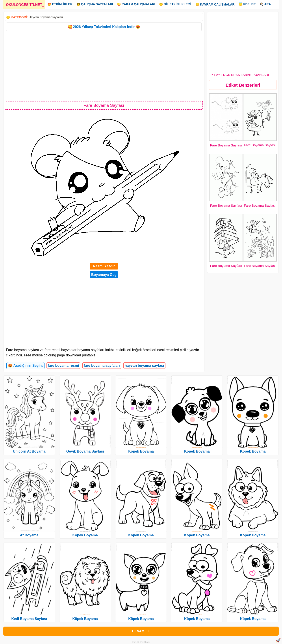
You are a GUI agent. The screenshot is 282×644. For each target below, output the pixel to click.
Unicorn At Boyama (29, 451)
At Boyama (29, 535)
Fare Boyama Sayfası (226, 145)
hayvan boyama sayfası (144, 366)
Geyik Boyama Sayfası (85, 451)
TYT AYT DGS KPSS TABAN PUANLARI (239, 75)
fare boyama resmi (63, 366)
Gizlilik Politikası (141, 642)
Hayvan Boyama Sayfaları (46, 17)
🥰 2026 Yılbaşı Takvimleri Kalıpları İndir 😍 (104, 27)
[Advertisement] (104, 66)
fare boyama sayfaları (102, 366)
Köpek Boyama (85, 535)
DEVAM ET (141, 631)
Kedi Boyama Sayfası (29, 619)
